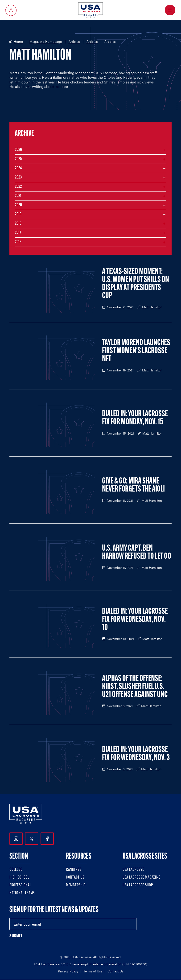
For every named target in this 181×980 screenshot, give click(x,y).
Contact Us (75, 878)
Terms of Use (93, 971)
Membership (76, 885)
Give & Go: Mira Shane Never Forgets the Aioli (133, 485)
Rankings (74, 870)
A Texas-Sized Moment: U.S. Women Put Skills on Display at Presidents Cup (136, 284)
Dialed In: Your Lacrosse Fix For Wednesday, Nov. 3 (136, 754)
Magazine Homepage (46, 42)
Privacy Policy (68, 971)
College (16, 870)
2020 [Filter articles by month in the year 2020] (18, 205)
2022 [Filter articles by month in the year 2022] (18, 187)
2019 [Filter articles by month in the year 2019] (18, 214)
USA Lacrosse (133, 870)
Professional (20, 885)
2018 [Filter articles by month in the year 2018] (18, 224)
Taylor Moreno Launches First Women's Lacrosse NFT (136, 351)
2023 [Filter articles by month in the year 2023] (18, 177)
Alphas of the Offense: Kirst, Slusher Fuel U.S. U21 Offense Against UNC (135, 687)
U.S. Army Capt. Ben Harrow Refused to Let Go (137, 553)
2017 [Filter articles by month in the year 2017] (18, 233)
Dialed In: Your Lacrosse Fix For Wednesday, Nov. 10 (135, 620)
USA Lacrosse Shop (138, 885)
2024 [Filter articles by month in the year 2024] (18, 168)
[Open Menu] (170, 10)
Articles (74, 42)
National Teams (22, 893)
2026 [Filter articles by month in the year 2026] (18, 150)
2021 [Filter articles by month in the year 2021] (18, 196)
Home (18, 42)
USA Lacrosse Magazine (141, 878)
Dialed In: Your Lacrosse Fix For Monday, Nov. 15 (135, 418)
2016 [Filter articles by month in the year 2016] (18, 242)
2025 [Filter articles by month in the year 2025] (18, 159)
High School (19, 878)
